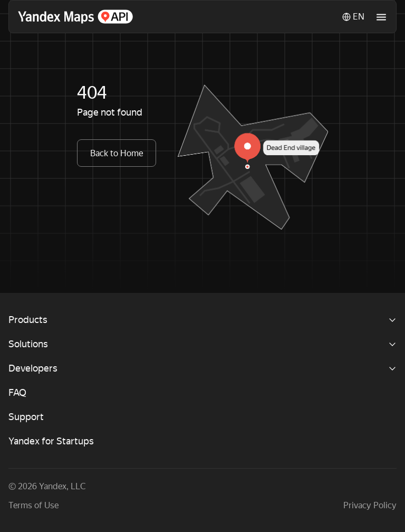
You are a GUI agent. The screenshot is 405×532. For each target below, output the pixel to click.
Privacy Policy (370, 505)
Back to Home (117, 153)
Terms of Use (33, 505)
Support (26, 417)
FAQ (17, 392)
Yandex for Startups (51, 441)
